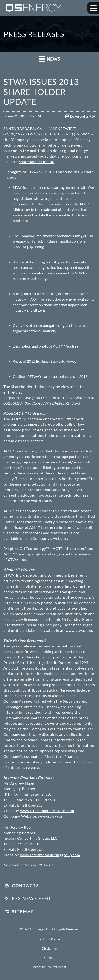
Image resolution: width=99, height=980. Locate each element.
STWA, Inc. (35, 134)
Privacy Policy (50, 939)
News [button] (49, 59)
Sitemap (19, 911)
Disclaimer (49, 948)
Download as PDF (80, 116)
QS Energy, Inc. (40, 929)
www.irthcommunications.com (47, 811)
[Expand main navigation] (93, 8)
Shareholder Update (36, 162)
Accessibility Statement (50, 967)
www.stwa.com (79, 630)
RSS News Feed (28, 898)
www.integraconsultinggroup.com (50, 855)
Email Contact (30, 805)
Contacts (22, 885)
